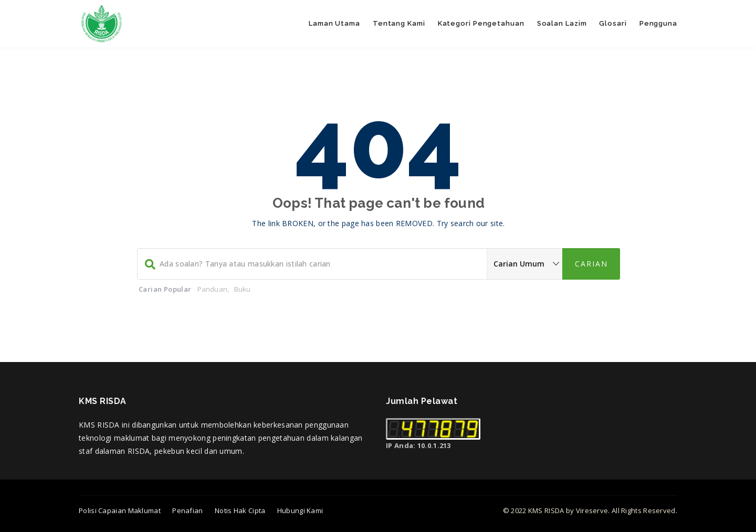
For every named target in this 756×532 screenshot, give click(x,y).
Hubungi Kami (300, 510)
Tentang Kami (399, 23)
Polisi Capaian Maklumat (120, 510)
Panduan (212, 289)
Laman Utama (334, 23)
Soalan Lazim (562, 23)
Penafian (187, 510)
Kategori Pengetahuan (481, 23)
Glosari (613, 23)
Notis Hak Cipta (240, 510)
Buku (243, 289)
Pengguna (658, 23)
